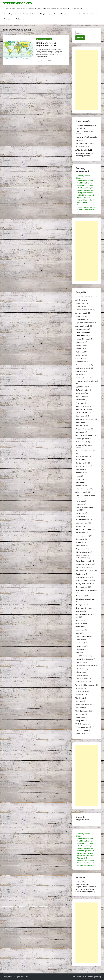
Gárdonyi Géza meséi (83, 429)
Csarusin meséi (81, 362)
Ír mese (78, 476)
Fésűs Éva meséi (81, 413)
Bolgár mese (80, 342)
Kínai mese (79, 504)
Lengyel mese (80, 526)
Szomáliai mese (81, 675)
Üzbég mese (80, 721)
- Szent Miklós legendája (84, 183)
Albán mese (80, 307)
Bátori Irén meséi (82, 336)
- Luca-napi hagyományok (85, 200)
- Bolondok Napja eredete (85, 210)
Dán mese (79, 375)
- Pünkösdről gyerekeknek (85, 195)
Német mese (80, 596)
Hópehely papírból (82, 147)
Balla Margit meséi (82, 329)
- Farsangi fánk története (84, 193)
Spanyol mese (81, 646)
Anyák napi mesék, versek (85, 323)
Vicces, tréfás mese (83, 727)
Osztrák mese (80, 627)
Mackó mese (80, 546)
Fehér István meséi (82, 406)
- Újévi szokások (81, 202)
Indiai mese (80, 469)
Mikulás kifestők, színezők (85, 144)
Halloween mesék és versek (86, 451)
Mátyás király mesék (48, 14)
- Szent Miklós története (84, 180)
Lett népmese (80, 533)
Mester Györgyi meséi (83, 561)
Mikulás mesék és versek (84, 571)
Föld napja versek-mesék (84, 419)
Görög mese (80, 432)
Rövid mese (62, 14)
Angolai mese (80, 319)
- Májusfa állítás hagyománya (86, 207)
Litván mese (80, 539)
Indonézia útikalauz (82, 884)
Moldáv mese (80, 574)
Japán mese (80, 486)
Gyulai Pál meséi (81, 442)
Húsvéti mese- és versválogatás (29, 9)
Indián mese (80, 473)
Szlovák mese (80, 669)
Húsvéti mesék (9, 9)
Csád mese (79, 358)
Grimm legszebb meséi (12, 14)
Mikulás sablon (81, 140)
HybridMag (97, 977)
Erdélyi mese (80, 393)
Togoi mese (80, 701)
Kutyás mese (9, 19)
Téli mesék (79, 695)
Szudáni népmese (82, 679)
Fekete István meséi (83, 409)
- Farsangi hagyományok (84, 190)
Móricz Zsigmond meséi (84, 580)
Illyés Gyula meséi (82, 466)
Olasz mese (80, 611)
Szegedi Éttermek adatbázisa (86, 887)
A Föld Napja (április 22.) (84, 150)
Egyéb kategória (81, 387)
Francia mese (80, 426)
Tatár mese (79, 688)
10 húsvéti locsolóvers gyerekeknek (56, 9)
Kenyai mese (80, 501)
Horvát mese (80, 460)
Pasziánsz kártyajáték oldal (85, 889)
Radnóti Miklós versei (83, 636)
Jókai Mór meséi (81, 492)
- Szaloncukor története (84, 185)
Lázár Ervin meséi (82, 523)
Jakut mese (80, 482)
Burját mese (80, 349)
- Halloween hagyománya (85, 205)
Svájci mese (80, 649)
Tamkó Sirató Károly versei (44, 39)
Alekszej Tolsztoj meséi (84, 310)
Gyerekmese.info (17, 3)
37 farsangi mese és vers (84, 297)
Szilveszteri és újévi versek (85, 666)
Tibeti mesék (80, 698)
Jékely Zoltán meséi (83, 489)
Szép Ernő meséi (82, 662)
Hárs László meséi (82, 456)
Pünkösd (79, 633)
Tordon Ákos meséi (82, 704)
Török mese (80, 708)
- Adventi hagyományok (84, 188)
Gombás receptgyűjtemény (85, 892)
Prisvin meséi (80, 630)
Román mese (80, 640)
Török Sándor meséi (83, 711)
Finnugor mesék (81, 416)
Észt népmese (81, 400)
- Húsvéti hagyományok (84, 198)
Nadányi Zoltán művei (83, 584)
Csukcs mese (80, 371)
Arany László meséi (82, 326)
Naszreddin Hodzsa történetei (86, 590)
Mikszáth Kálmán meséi (84, 568)
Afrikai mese (80, 303)
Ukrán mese (80, 717)
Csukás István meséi (83, 368)
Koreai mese (80, 513)
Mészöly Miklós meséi (83, 564)
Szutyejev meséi (81, 682)
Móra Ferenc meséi (90, 14)
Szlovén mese (81, 672)
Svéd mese (79, 653)
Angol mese (80, 316)
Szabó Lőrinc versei (82, 656)
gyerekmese (42, 61)
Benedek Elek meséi (30, 14)
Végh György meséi (83, 724)
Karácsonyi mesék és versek (86, 495)
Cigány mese (80, 355)
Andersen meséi (74, 14)
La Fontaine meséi (82, 520)
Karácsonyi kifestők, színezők (86, 137)
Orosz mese (80, 620)
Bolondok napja (81, 345)
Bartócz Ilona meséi (83, 332)
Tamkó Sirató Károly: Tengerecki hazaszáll (46, 44)
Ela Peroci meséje (82, 390)
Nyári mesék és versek (83, 608)
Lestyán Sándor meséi (83, 529)
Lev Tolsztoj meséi (82, 536)
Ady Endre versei (82, 300)
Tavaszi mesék (77, 9)
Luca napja (79, 542)
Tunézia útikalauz (82, 882)
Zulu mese (79, 734)
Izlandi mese (80, 479)
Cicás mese (20, 19)
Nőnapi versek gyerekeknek (85, 599)
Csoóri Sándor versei (83, 365)
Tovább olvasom (42, 57)
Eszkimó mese (81, 396)
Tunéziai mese (81, 714)
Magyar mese (80, 549)
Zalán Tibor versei (82, 730)
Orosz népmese (81, 623)
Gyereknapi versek (82, 439)
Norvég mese (80, 605)
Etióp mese (80, 403)
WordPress (86, 977)
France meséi (80, 422)
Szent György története (84, 659)
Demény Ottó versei (83, 378)
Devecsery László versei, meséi (87, 381)
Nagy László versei (82, 587)
